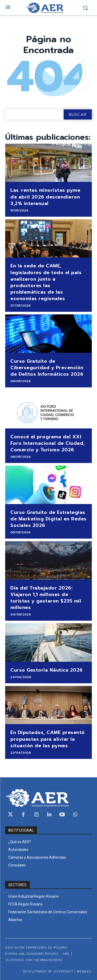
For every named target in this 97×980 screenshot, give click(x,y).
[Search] (78, 114)
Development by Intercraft (48, 972)
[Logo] (45, 8)
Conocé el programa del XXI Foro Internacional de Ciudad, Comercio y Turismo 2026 (48, 443)
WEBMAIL (84, 972)
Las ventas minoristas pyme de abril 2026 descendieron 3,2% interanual (45, 197)
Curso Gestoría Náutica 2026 (47, 670)
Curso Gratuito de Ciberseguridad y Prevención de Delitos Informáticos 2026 (47, 368)
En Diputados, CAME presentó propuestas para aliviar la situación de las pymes (48, 739)
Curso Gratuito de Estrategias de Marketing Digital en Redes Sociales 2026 (48, 519)
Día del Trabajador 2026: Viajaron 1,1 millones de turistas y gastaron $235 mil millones (46, 598)
